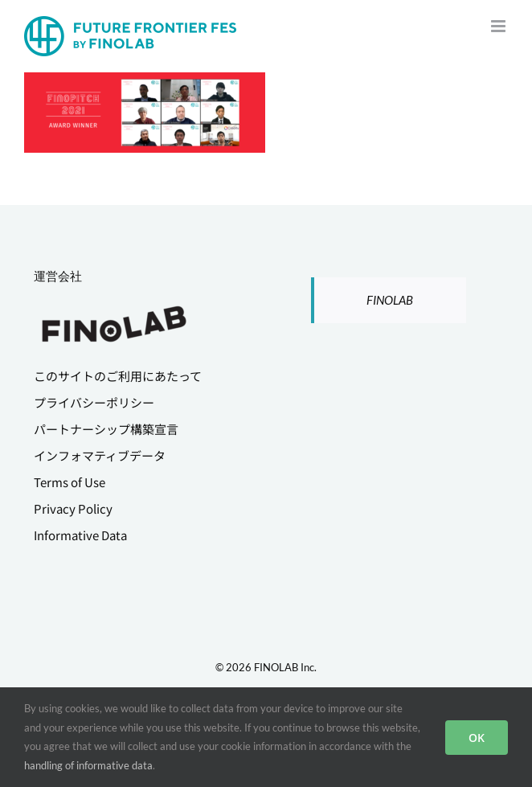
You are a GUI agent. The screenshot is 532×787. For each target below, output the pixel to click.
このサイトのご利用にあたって (118, 376)
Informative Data (80, 535)
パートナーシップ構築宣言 (106, 429)
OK (477, 738)
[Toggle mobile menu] (499, 26)
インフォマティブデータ (100, 455)
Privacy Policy (73, 508)
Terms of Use (70, 482)
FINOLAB (390, 300)
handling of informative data (88, 765)
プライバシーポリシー (94, 402)
